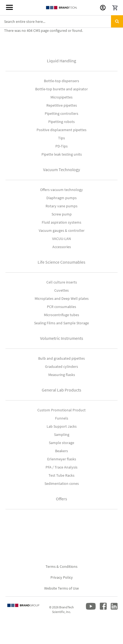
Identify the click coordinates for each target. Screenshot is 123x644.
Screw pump (62, 214)
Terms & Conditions (61, 566)
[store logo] (61, 8)
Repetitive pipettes (62, 105)
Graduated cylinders (61, 366)
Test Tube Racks (61, 475)
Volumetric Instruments (62, 338)
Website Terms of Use (61, 588)
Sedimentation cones (62, 483)
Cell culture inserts (62, 282)
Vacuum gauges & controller (62, 230)
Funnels (62, 418)
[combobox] (61, 21)
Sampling (62, 435)
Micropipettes (61, 97)
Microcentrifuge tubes (61, 315)
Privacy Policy (62, 577)
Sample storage (61, 443)
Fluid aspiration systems (61, 222)
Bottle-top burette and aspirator (61, 89)
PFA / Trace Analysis (61, 467)
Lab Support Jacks (62, 426)
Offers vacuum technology (61, 190)
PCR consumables (61, 307)
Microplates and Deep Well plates (62, 298)
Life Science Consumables (61, 262)
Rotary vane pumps (61, 206)
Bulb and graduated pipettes (61, 358)
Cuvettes (61, 290)
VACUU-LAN (61, 239)
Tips (61, 138)
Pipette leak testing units (62, 154)
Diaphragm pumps (61, 198)
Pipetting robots (61, 122)
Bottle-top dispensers (61, 81)
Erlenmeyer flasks (62, 459)
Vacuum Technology (61, 170)
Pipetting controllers (61, 113)
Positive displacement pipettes (61, 130)
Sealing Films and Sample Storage (61, 323)
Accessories (62, 247)
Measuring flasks (62, 375)
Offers (61, 499)
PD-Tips (61, 146)
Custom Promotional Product (61, 410)
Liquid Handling (61, 61)
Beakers (61, 451)
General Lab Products (61, 390)
